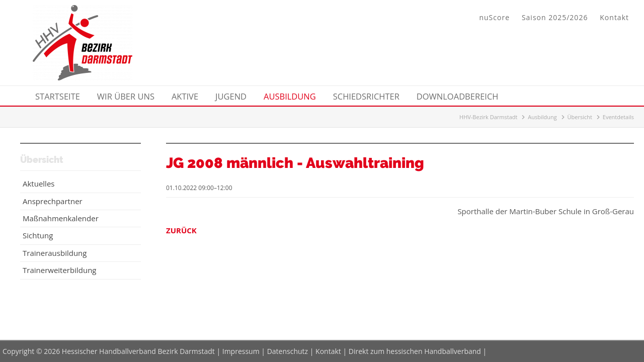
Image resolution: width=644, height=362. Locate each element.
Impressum (241, 351)
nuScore (494, 17)
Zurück (181, 230)
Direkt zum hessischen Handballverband (415, 351)
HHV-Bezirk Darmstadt (488, 117)
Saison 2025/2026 (555, 17)
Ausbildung (542, 117)
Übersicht (580, 117)
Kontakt (614, 17)
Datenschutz (288, 351)
